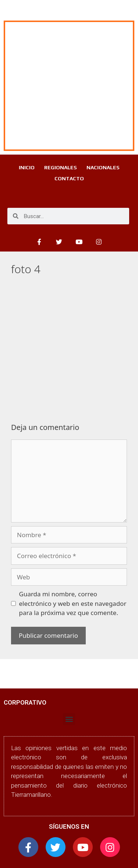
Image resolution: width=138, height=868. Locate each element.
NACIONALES (103, 167)
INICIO (27, 167)
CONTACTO (69, 178)
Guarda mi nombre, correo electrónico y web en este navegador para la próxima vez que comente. (73, 603)
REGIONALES (61, 167)
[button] (69, 719)
